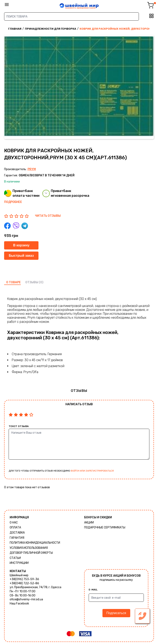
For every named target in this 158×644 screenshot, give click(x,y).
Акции (89, 523)
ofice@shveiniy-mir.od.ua (26, 599)
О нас (14, 523)
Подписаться (116, 613)
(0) (41, 282)
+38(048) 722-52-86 (24, 583)
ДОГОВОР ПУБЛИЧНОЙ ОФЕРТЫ (31, 553)
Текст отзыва (19, 426)
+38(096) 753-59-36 (24, 579)
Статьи (15, 558)
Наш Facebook (19, 604)
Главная (15, 29)
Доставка (17, 533)
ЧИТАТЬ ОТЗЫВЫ (48, 216)
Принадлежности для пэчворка (51, 29)
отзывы (32, 282)
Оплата (15, 527)
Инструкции (19, 563)
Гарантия (17, 538)
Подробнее (13, 202)
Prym (32, 169)
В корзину (21, 245)
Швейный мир (19, 575)
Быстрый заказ (21, 256)
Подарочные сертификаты (105, 527)
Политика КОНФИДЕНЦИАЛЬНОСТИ (35, 543)
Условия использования (29, 548)
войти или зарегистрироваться (92, 471)
